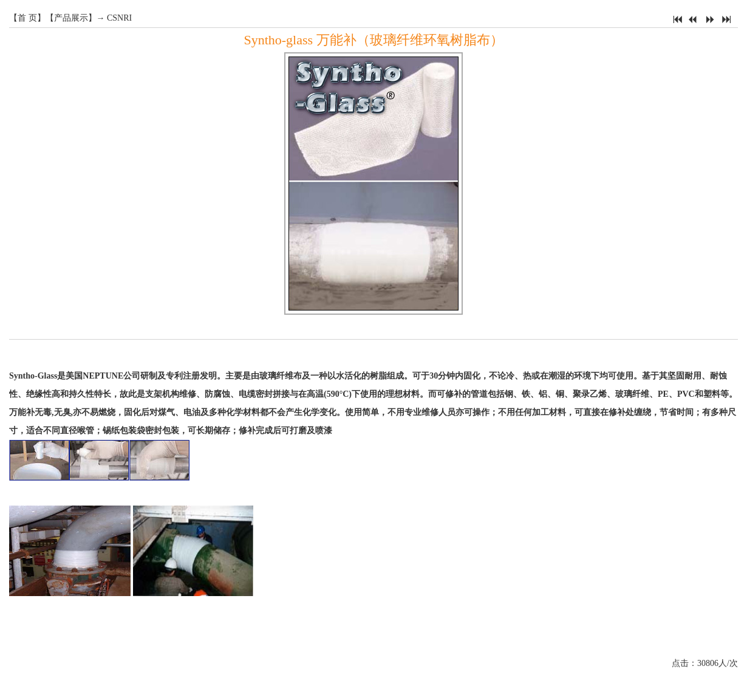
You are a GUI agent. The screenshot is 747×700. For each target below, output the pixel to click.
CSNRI (119, 18)
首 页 (27, 18)
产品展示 (71, 18)
